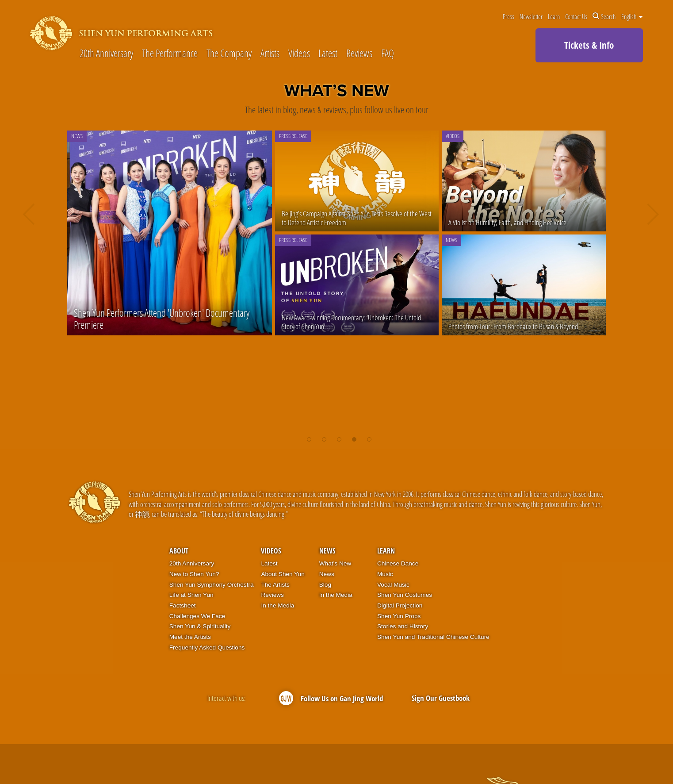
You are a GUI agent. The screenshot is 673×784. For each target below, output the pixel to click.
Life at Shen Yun (191, 595)
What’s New (335, 563)
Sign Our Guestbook (441, 698)
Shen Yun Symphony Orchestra (212, 585)
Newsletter (531, 16)
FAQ (388, 54)
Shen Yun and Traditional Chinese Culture (433, 637)
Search (604, 16)
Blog (325, 585)
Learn (554, 16)
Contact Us (576, 16)
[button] (309, 439)
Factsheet (183, 605)
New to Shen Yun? (194, 574)
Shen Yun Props (399, 616)
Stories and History (403, 626)
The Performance (170, 54)
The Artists (275, 585)
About (179, 551)
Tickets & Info (589, 45)
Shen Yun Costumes (405, 595)
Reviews (359, 54)
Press (509, 16)
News (327, 551)
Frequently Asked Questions (207, 648)
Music (385, 574)
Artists (270, 54)
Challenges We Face (197, 616)
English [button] (632, 16)
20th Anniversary (106, 54)
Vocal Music (393, 585)
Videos (299, 54)
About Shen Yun (283, 574)
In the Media (277, 605)
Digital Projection (400, 605)
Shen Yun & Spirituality (200, 626)
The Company (229, 54)
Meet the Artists (190, 637)
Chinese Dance (398, 563)
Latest (328, 54)
